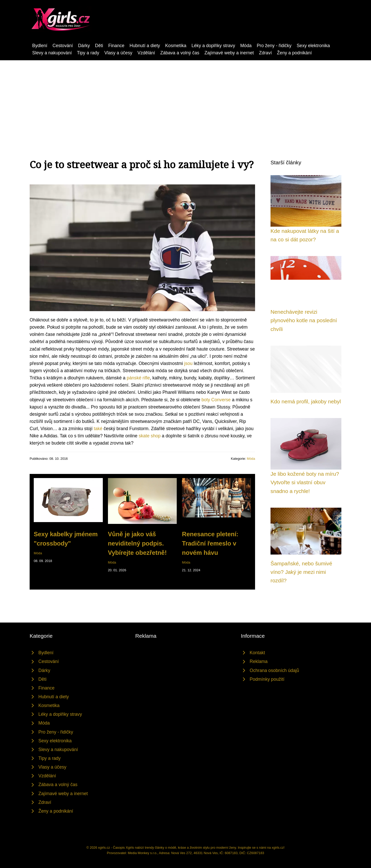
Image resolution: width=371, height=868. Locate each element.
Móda (246, 46)
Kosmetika (176, 46)
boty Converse (216, 400)
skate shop (150, 436)
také (98, 429)
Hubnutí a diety (145, 46)
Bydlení (40, 46)
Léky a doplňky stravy (213, 46)
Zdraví (265, 53)
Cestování (63, 46)
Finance (116, 46)
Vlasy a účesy (118, 53)
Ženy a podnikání (294, 53)
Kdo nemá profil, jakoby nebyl (306, 401)
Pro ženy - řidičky (274, 46)
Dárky (84, 46)
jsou (188, 363)
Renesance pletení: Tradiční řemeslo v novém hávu (210, 543)
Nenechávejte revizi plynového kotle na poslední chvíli (304, 320)
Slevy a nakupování (52, 53)
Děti (99, 46)
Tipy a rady (88, 53)
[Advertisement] (185, 99)
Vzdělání (146, 53)
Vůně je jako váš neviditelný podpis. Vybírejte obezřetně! (137, 543)
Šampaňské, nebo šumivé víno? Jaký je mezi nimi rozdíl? (301, 572)
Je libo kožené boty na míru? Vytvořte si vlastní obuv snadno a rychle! (305, 482)
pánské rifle (138, 378)
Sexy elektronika (313, 46)
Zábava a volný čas (180, 53)
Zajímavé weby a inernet (229, 53)
